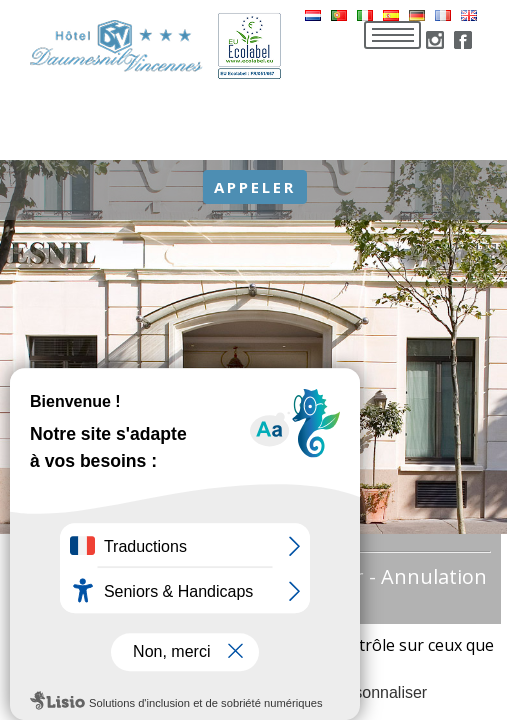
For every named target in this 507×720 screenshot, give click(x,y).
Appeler (255, 187)
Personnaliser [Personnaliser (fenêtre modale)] (378, 692)
